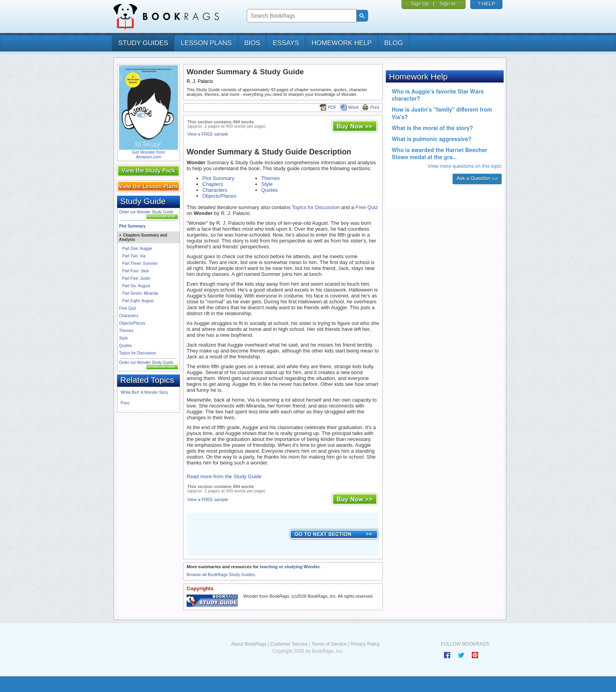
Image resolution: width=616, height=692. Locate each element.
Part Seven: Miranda (140, 293)
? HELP (487, 4)
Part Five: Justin (136, 278)
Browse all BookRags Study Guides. (221, 575)
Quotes (125, 346)
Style (123, 338)
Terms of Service (329, 644)
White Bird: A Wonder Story (144, 392)
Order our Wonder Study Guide (146, 212)
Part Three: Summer (140, 263)
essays (286, 43)
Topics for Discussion (137, 353)
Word (349, 107)
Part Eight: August (138, 301)
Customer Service (289, 644)
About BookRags (249, 644)
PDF (328, 107)
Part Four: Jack (136, 271)
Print (371, 107)
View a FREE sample (208, 134)
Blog (393, 43)
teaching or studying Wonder (289, 567)
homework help (342, 43)
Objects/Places (132, 323)
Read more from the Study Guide (224, 476)
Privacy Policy (365, 644)
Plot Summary (132, 226)
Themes (126, 331)
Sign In (447, 4)
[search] (301, 16)
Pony (125, 403)
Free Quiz (128, 308)
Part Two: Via (134, 256)
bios (252, 43)
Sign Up (420, 4)
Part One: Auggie (137, 249)
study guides (143, 43)
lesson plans (206, 43)
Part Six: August (136, 286)
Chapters (213, 184)
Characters (129, 316)
